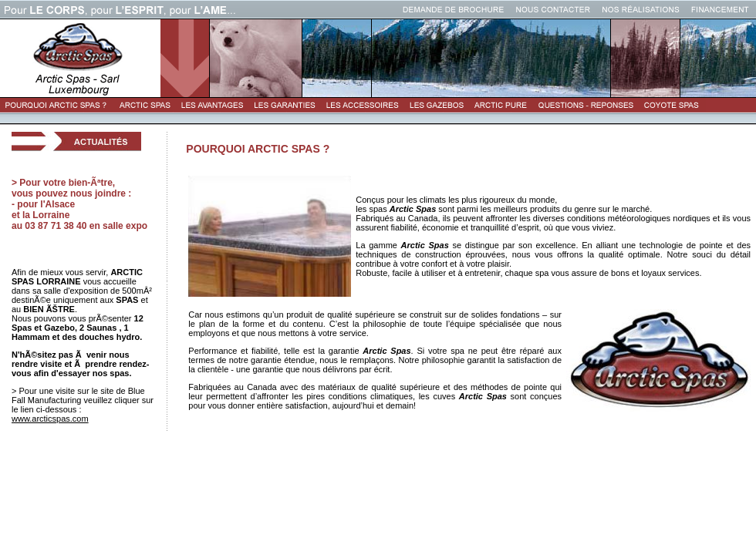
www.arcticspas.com (50, 419)
